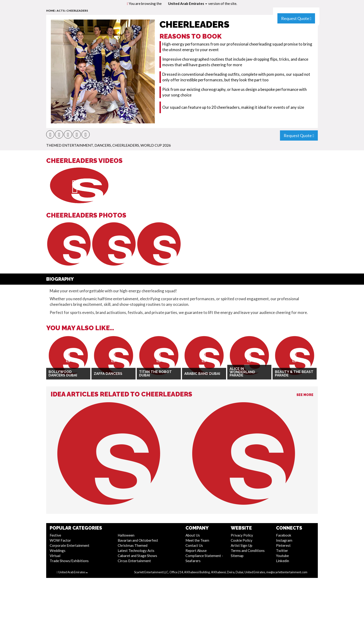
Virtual (55, 556)
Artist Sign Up (242, 545)
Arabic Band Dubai (202, 374)
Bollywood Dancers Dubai (63, 374)
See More (305, 395)
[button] (50, 134)
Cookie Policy (242, 540)
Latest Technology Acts (136, 550)
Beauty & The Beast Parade (294, 374)
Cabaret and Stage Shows (137, 556)
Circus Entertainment (134, 561)
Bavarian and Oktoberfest (138, 540)
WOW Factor (60, 540)
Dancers (103, 145)
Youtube (282, 556)
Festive (55, 535)
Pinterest (283, 545)
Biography (60, 279)
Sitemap (237, 556)
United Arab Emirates (188, 3)
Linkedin (283, 561)
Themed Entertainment (70, 145)
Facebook (284, 535)
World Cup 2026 (156, 145)
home (50, 11)
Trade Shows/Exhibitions (69, 561)
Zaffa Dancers (108, 374)
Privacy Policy (242, 535)
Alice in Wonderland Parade (242, 372)
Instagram (284, 540)
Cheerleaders (77, 11)
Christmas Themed (133, 545)
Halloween (126, 535)
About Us (193, 535)
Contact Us (194, 545)
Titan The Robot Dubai (155, 374)
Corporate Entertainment (70, 545)
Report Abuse (196, 550)
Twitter (282, 550)
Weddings (58, 550)
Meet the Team (197, 540)
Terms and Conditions (248, 550)
